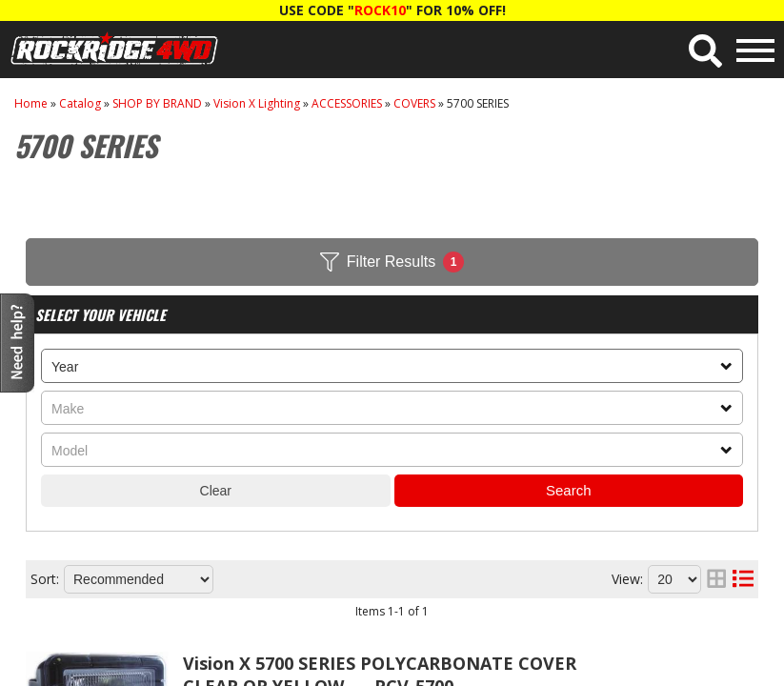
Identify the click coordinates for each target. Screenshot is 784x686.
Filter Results (392, 262)
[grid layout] (716, 579)
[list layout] (743, 579)
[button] (705, 51)
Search (569, 490)
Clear (216, 491)
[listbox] (392, 366)
